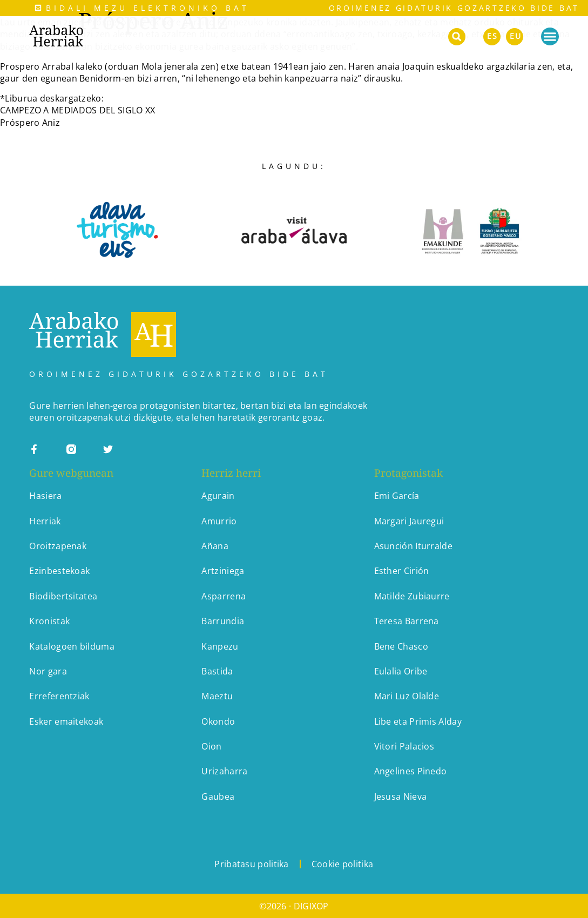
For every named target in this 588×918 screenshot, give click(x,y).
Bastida (217, 671)
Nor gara (48, 671)
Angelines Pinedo (411, 771)
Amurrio (219, 521)
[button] (457, 37)
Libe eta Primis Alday (418, 721)
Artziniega (223, 571)
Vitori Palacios (404, 746)
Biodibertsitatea (63, 596)
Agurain (218, 496)
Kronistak (49, 621)
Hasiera (45, 496)
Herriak (45, 521)
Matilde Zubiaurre (412, 596)
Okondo (218, 721)
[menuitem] (492, 35)
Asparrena (224, 596)
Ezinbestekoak (59, 571)
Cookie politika (343, 864)
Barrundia (223, 621)
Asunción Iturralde (413, 546)
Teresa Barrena (407, 621)
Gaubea (218, 796)
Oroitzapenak (58, 546)
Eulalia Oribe (401, 671)
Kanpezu (220, 646)
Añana (215, 546)
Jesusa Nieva (401, 796)
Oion (211, 746)
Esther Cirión (402, 571)
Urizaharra (224, 771)
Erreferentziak (59, 696)
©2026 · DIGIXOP (294, 906)
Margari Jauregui (409, 521)
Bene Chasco (401, 646)
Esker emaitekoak (66, 721)
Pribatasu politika (251, 864)
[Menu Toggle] (550, 36)
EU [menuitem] (516, 36)
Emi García (397, 496)
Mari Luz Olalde (407, 696)
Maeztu (217, 696)
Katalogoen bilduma (72, 646)
